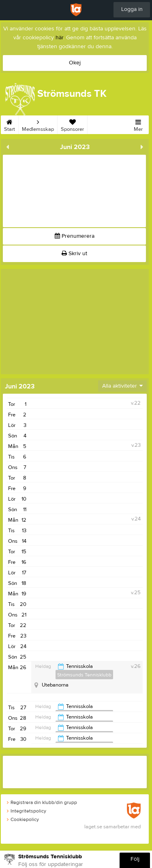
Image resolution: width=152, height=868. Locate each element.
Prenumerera (75, 236)
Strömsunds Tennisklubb (84, 675)
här (59, 38)
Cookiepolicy (23, 819)
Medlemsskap (38, 124)
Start (10, 124)
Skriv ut (74, 254)
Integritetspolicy (27, 811)
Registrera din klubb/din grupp (42, 802)
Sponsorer (72, 124)
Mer (138, 124)
